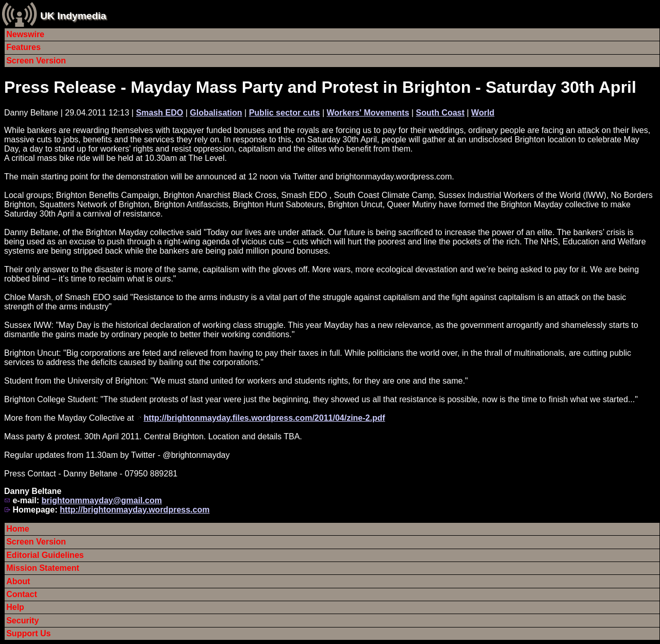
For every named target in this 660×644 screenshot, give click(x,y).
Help (15, 607)
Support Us (28, 633)
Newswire (25, 34)
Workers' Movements (368, 113)
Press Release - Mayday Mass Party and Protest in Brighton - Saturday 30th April (320, 87)
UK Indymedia (73, 16)
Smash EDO (160, 113)
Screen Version (36, 61)
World (483, 113)
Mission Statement (43, 568)
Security (22, 621)
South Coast (440, 113)
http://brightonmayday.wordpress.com (135, 510)
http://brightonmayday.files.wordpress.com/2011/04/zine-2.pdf (265, 418)
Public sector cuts (285, 113)
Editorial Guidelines (45, 555)
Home (18, 529)
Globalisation (216, 113)
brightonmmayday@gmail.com (101, 500)
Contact (22, 594)
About (18, 581)
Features (23, 47)
